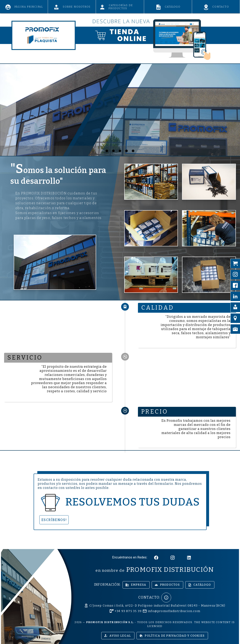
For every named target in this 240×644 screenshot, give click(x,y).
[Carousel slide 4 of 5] (127, 151)
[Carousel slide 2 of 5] (114, 151)
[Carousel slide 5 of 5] (133, 151)
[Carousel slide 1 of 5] (107, 151)
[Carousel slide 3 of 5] (120, 151)
